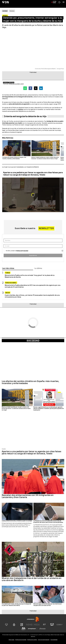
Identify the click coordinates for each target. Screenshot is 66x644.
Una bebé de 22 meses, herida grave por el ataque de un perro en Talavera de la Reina (16, 605)
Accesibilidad (54, 640)
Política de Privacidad (22, 251)
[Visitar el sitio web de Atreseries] (44, 625)
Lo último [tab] (38, 268)
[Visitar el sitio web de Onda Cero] (52, 625)
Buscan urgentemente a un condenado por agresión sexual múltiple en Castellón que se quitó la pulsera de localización (49, 409)
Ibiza (8, 293)
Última (55, 5)
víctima (20, 109)
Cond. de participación (44, 640)
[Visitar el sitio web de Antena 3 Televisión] (6, 625)
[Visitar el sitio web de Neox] (22, 625)
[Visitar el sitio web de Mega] (37, 625)
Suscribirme (33, 255)
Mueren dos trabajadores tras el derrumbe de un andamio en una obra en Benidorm (32, 579)
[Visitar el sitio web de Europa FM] (60, 625)
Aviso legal (11, 640)
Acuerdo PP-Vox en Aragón (18, 1)
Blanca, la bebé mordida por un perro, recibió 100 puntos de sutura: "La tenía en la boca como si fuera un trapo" (16, 409)
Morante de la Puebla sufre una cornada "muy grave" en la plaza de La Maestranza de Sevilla (30, 276)
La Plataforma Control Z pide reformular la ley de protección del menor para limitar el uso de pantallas (48, 522)
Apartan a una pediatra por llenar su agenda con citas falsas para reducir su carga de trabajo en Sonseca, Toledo (33, 174)
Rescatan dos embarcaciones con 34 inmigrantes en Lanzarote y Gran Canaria (28, 496)
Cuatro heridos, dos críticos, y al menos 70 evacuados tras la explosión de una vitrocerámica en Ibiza (32, 296)
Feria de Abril (11, 283)
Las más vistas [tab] (8, 268)
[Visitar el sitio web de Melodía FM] (24, 629)
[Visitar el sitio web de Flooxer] (43, 629)
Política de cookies (32, 640)
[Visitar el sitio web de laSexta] (14, 625)
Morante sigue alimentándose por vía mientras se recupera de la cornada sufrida (47, 605)
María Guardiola (7, 1)
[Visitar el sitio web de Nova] (29, 625)
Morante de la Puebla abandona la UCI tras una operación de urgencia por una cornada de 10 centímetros (33, 286)
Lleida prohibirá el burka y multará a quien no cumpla (17, 521)
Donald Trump (56, 1)
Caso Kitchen (48, 1)
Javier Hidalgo (41, 1)
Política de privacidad (21, 640)
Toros (8, 273)
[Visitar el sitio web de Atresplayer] (33, 629)
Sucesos (12, 11)
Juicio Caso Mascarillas (31, 1)
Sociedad (33, 341)
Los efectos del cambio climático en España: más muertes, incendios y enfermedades (30, 382)
